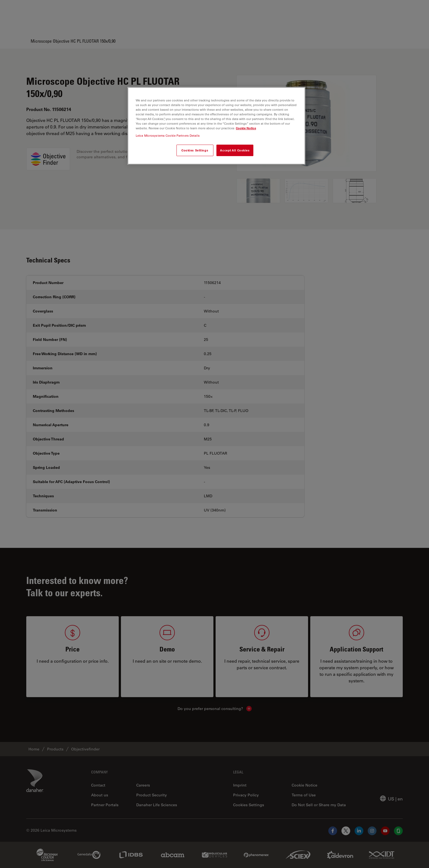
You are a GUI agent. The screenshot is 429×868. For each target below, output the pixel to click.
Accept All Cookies (235, 150)
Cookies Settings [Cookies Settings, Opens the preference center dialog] (195, 150)
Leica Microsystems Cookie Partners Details (168, 135)
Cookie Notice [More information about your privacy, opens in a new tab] (246, 128)
